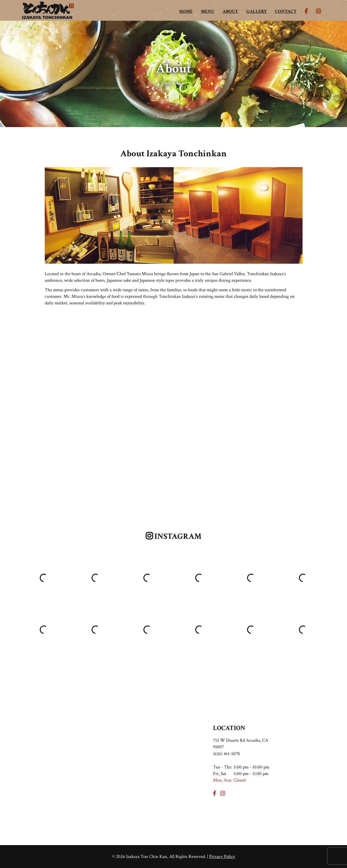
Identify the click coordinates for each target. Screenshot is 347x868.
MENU (208, 11)
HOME (186, 11)
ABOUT (230, 11)
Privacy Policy (222, 857)
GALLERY (257, 11)
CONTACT (286, 11)
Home (166, 83)
